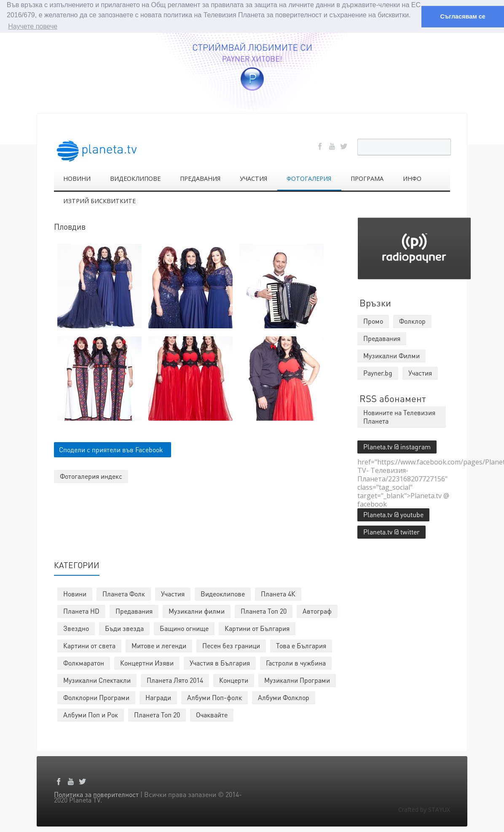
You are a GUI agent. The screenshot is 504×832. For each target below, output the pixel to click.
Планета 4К (278, 593)
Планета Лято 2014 (175, 680)
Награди (158, 697)
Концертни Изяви (147, 662)
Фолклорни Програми (96, 697)
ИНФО (412, 178)
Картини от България (257, 628)
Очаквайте (212, 714)
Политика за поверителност (96, 794)
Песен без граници (231, 645)
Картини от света (89, 645)
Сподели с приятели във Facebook (111, 449)
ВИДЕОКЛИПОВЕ (135, 178)
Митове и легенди (159, 645)
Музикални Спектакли (97, 680)
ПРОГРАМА (367, 178)
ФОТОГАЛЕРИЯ (309, 178)
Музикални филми (197, 611)
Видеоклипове (223, 593)
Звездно (76, 628)
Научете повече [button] (33, 26)
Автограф (317, 611)
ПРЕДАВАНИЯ (200, 178)
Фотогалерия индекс (91, 476)
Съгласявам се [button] (462, 16)
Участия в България (220, 662)
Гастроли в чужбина (296, 662)
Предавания (134, 611)
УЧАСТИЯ (253, 178)
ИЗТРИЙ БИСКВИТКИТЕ (99, 200)
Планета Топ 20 (264, 611)
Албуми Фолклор (284, 697)
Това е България (301, 645)
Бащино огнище (184, 628)
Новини (75, 593)
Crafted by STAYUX (424, 809)
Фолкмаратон (84, 662)
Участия (173, 593)
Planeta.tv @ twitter (391, 531)
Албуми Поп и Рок (91, 714)
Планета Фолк (124, 593)
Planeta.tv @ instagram (397, 446)
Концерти (234, 680)
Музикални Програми (297, 680)
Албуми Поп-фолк (214, 697)
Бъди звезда (124, 628)
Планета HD (81, 611)
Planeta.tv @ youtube (393, 514)
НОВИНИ (77, 178)
